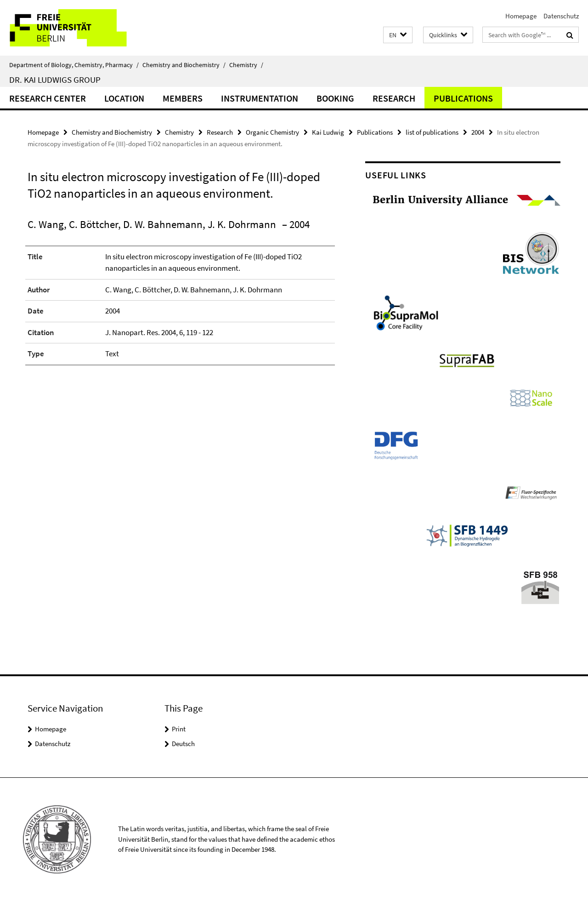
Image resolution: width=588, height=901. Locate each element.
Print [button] (179, 729)
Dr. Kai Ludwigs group (55, 80)
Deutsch (183, 744)
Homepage (521, 16)
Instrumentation (260, 98)
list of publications (432, 132)
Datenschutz (561, 16)
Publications (463, 98)
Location (124, 98)
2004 (478, 132)
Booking (335, 98)
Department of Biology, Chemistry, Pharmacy (74, 65)
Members (183, 98)
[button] (398, 35)
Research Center (48, 98)
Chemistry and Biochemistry (184, 65)
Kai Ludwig (328, 132)
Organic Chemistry (272, 132)
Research (394, 98)
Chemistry (246, 65)
